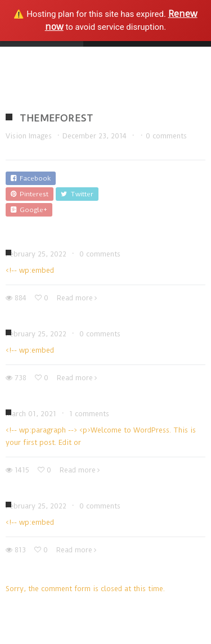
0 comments (166, 136)
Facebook (31, 178)
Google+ (29, 210)
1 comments (89, 414)
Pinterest (30, 194)
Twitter (77, 194)
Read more (75, 298)
